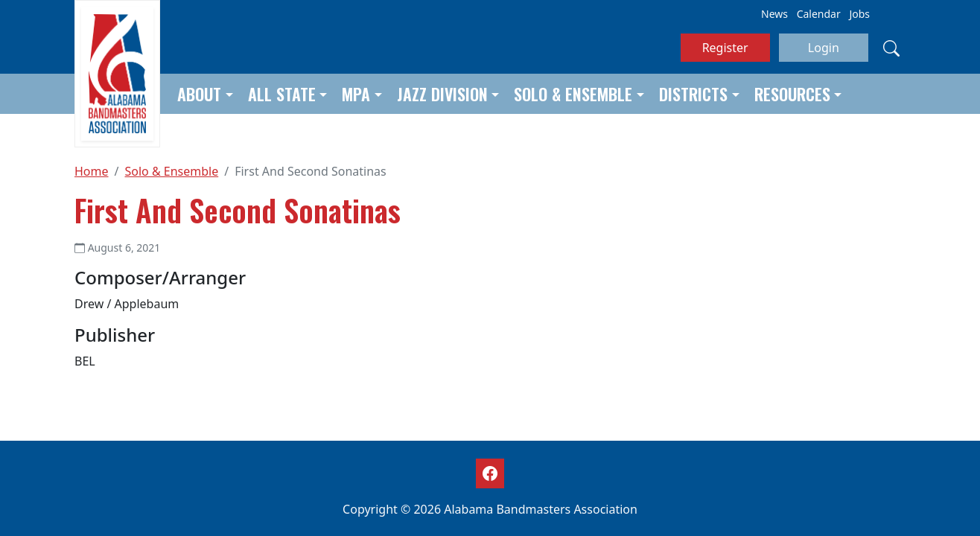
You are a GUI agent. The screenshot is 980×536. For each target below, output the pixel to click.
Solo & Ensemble (573, 94)
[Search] (891, 48)
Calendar (819, 14)
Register (725, 48)
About (199, 94)
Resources (792, 94)
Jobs (859, 14)
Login (824, 48)
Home (92, 171)
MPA (356, 94)
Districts (693, 94)
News (774, 14)
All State (282, 94)
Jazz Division (442, 94)
